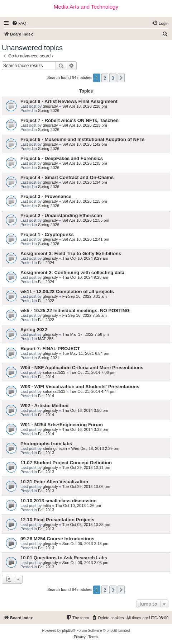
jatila (47, 506)
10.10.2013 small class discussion (59, 501)
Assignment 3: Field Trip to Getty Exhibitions (71, 253)
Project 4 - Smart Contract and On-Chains (67, 177)
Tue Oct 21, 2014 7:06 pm (93, 372)
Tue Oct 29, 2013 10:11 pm (86, 467)
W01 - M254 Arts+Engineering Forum (62, 425)
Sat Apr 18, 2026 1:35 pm (85, 163)
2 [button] (105, 78)
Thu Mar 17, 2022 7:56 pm (86, 334)
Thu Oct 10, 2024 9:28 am (85, 277)
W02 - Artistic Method (44, 406)
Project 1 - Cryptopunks (47, 234)
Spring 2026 (49, 111)
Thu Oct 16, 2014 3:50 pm (85, 410)
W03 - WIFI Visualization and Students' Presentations (80, 387)
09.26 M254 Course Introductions (58, 539)
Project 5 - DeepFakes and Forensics (62, 158)
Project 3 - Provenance (46, 196)
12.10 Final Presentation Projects (58, 520)
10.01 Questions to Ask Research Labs (64, 558)
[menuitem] (19, 23)
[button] (121, 78)
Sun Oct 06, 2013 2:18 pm (85, 544)
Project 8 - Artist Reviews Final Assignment (69, 101)
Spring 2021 (49, 358)
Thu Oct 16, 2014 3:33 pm (85, 429)
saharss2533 (54, 372)
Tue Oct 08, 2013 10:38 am (86, 525)
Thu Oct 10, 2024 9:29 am (85, 258)
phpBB (67, 631)
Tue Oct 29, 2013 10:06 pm (86, 486)
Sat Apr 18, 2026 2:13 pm (85, 125)
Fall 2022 (46, 301)
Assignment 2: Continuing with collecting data (72, 272)
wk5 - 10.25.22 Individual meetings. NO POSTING (75, 311)
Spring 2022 (34, 330)
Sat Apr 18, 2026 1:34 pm (85, 182)
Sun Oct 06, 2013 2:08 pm (85, 563)
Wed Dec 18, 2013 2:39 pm (95, 448)
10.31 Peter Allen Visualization (54, 482)
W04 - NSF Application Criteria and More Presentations (82, 368)
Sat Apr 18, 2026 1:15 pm (85, 201)
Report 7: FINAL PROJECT (50, 349)
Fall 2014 (46, 377)
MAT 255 (46, 339)
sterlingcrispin (55, 448)
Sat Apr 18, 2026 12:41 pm (86, 239)
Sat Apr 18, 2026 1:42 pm (85, 144)
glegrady (50, 106)
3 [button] (113, 78)
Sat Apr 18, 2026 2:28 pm (85, 106)
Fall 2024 (46, 263)
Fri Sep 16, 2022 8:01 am (85, 296)
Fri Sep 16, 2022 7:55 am (85, 315)
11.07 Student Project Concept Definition (66, 463)
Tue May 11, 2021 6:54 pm (86, 353)
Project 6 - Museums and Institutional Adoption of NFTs (83, 139)
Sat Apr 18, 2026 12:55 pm (86, 220)
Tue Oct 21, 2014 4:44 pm (93, 391)
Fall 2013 (46, 453)
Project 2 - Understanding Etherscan (61, 215)
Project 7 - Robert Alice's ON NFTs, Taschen (70, 120)
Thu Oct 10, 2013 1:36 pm (78, 506)
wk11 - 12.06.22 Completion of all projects (67, 292)
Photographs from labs (46, 444)
